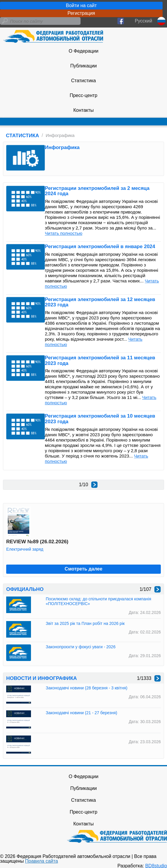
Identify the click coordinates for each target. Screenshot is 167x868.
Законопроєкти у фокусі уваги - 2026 (81, 647)
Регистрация (81, 13)
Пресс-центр (83, 95)
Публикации (83, 66)
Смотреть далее (83, 569)
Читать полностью (64, 233)
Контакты (83, 110)
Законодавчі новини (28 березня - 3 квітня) (87, 688)
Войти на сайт (81, 5)
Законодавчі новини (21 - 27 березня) (81, 713)
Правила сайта (41, 861)
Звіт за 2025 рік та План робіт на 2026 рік (85, 623)
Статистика (83, 81)
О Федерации (84, 51)
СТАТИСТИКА (22, 136)
